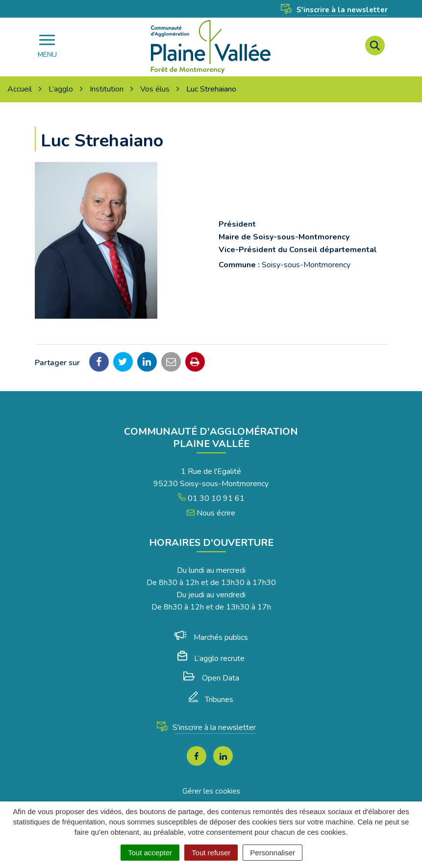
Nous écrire (211, 513)
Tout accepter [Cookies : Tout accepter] (150, 853)
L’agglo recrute (211, 658)
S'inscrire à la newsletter (334, 10)
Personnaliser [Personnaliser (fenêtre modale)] (273, 853)
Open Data (211, 678)
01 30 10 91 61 (211, 498)
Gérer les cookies (211, 791)
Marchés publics (211, 637)
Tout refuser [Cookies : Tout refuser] (211, 853)
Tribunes (211, 700)
